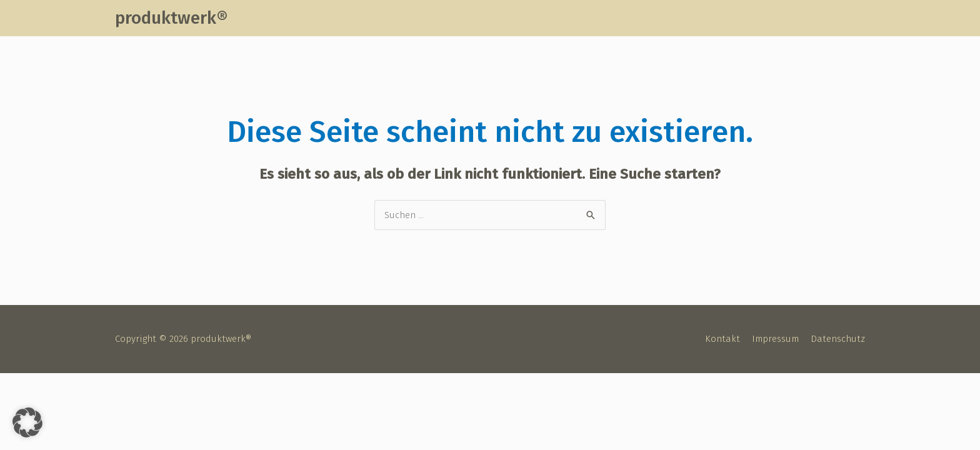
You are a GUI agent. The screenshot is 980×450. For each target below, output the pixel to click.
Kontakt (722, 339)
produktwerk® (171, 18)
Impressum (775, 339)
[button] (27, 422)
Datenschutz (838, 339)
